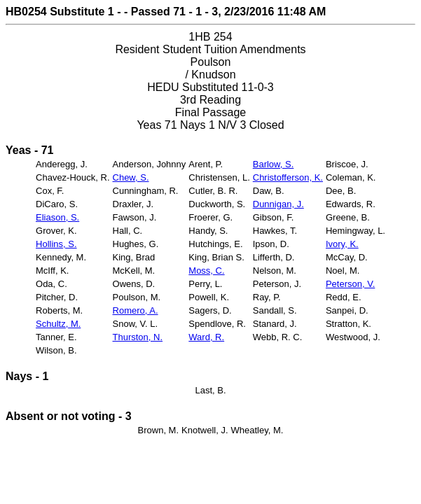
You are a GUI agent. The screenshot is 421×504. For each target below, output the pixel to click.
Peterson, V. (350, 284)
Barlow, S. (274, 164)
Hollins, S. (56, 244)
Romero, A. (136, 310)
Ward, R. (206, 337)
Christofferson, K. (288, 177)
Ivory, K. (342, 244)
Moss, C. (206, 271)
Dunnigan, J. (278, 204)
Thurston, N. (138, 337)
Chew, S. (131, 177)
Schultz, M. (58, 324)
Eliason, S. (57, 217)
